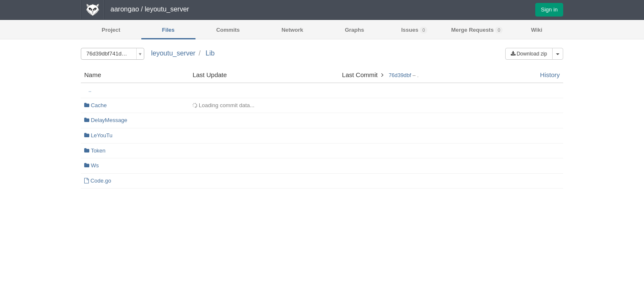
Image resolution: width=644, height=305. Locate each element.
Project (111, 30)
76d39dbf (400, 75)
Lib (210, 53)
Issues (414, 30)
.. (90, 90)
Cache (99, 105)
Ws (95, 165)
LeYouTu (102, 135)
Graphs (355, 30)
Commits (228, 30)
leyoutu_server (173, 53)
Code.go (101, 181)
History (550, 75)
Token (98, 151)
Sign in (549, 10)
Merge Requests (477, 30)
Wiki (537, 30)
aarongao (125, 9)
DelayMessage (109, 120)
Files (168, 30)
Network (292, 30)
